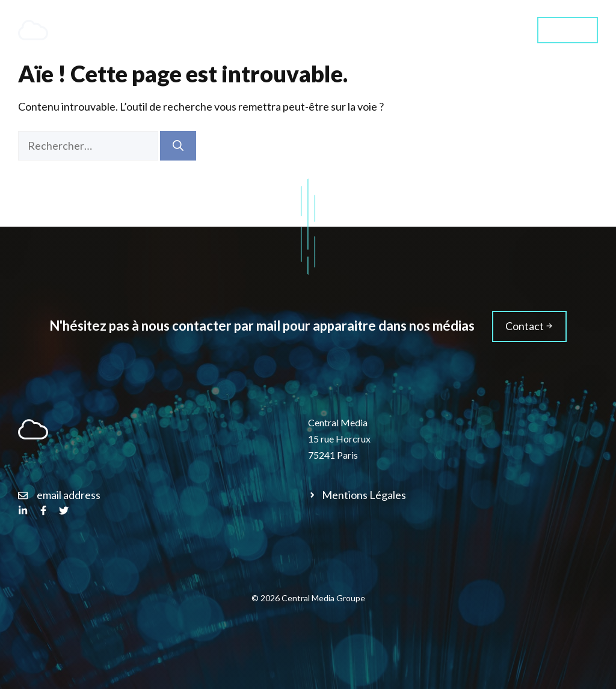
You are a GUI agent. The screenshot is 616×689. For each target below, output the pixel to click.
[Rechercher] (178, 146)
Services (315, 30)
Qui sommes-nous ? (407, 30)
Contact (568, 29)
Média (494, 30)
